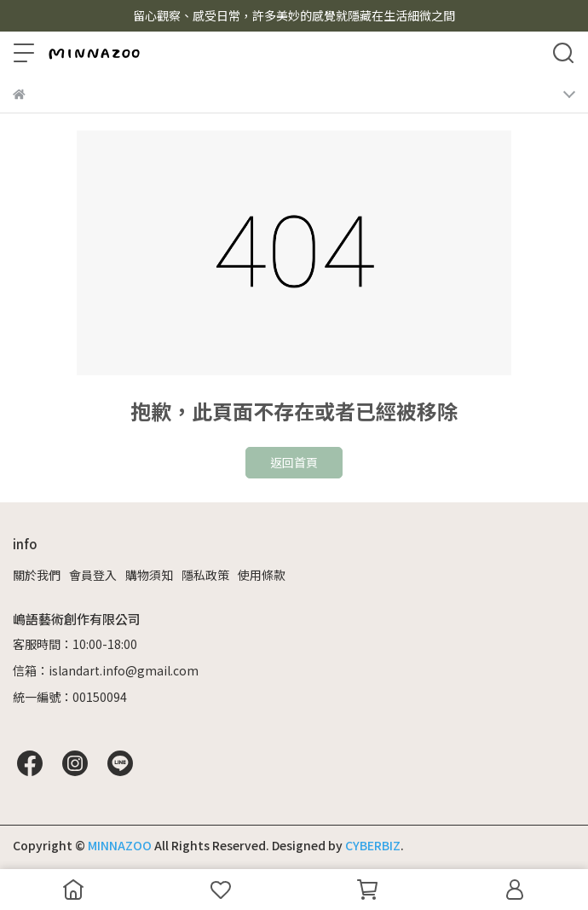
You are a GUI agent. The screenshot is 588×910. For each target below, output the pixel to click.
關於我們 (37, 575)
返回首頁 (294, 462)
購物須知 (149, 575)
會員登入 (93, 575)
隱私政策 (205, 575)
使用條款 (262, 575)
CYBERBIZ (373, 845)
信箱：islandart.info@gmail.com (106, 670)
